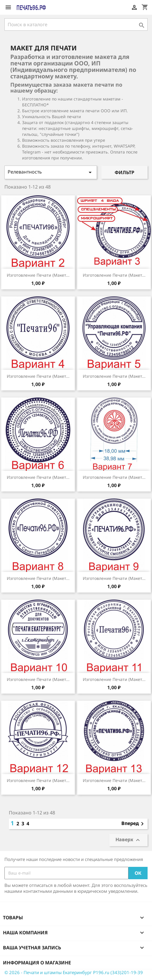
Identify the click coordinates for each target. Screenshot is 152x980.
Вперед (134, 824)
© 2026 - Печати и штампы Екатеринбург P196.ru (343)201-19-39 (74, 972)
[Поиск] (76, 24)
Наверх (128, 840)
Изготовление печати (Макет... (38, 275)
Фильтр (124, 172)
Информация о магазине (37, 963)
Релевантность (51, 172)
